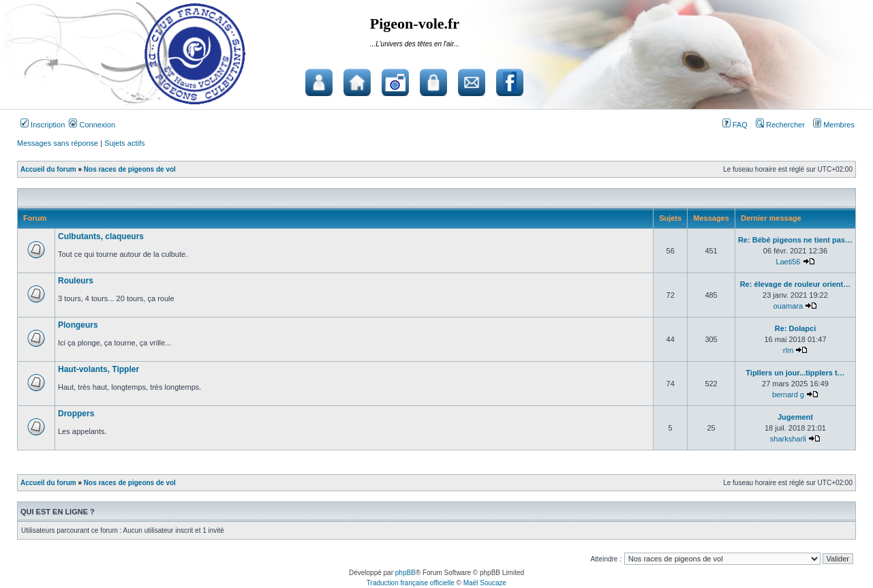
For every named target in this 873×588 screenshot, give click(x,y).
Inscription (43, 125)
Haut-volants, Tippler (98, 369)
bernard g (788, 394)
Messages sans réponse (58, 143)
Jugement (795, 417)
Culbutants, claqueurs (101, 236)
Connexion (92, 125)
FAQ (735, 125)
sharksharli (788, 439)
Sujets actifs (124, 143)
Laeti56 (788, 262)
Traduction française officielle (411, 583)
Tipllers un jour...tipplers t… (795, 373)
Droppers (76, 414)
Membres (834, 125)
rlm (788, 350)
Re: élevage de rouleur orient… (796, 284)
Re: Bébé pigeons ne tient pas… (795, 240)
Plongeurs (78, 325)
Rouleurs (76, 281)
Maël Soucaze (485, 583)
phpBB (405, 573)
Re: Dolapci (796, 328)
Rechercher (780, 125)
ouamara (788, 306)
